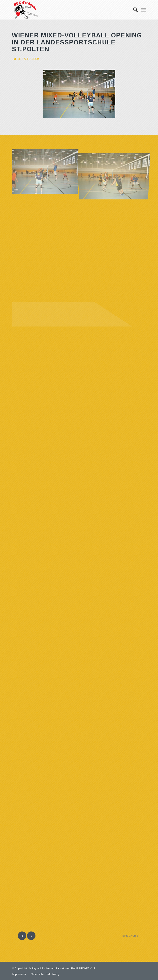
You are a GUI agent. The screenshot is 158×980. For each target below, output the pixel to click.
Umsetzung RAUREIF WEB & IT (76, 968)
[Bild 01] (46, 171)
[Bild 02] (116, 171)
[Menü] (144, 10)
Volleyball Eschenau (42, 968)
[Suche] (133, 10)
